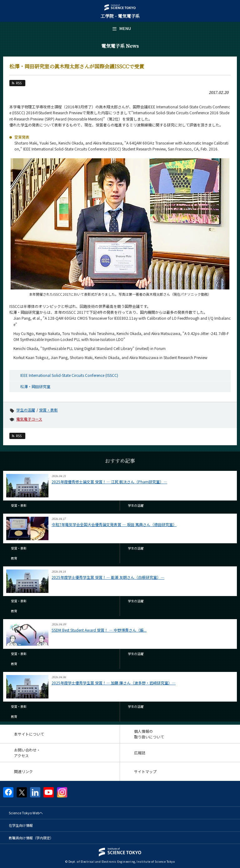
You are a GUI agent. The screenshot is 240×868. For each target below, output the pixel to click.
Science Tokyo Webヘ (26, 813)
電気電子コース (29, 419)
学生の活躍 (26, 410)
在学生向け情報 (21, 825)
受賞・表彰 (48, 410)
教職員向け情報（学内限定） (31, 838)
